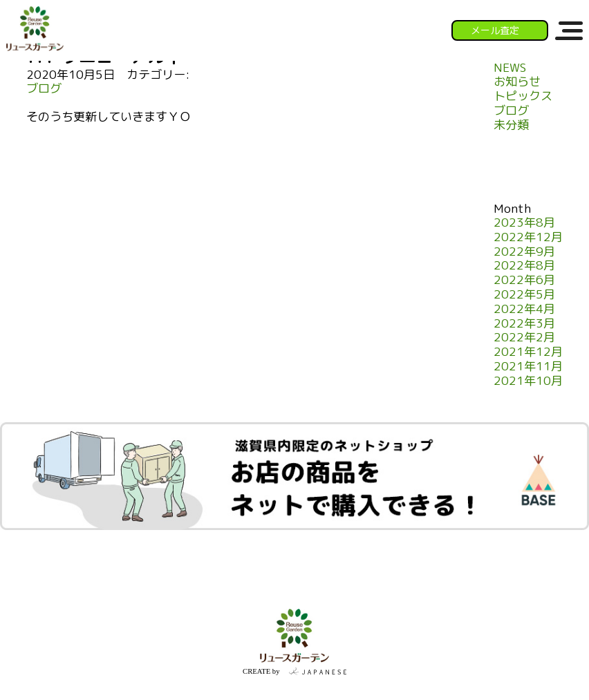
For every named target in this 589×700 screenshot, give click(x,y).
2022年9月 (524, 252)
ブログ (44, 89)
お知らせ (517, 82)
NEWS (510, 68)
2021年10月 (528, 381)
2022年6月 (524, 280)
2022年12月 (528, 237)
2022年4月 (524, 309)
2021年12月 (528, 352)
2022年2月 (524, 338)
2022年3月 (524, 324)
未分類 (511, 125)
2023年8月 (524, 223)
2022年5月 (524, 295)
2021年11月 (528, 367)
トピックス (523, 96)
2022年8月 (524, 266)
